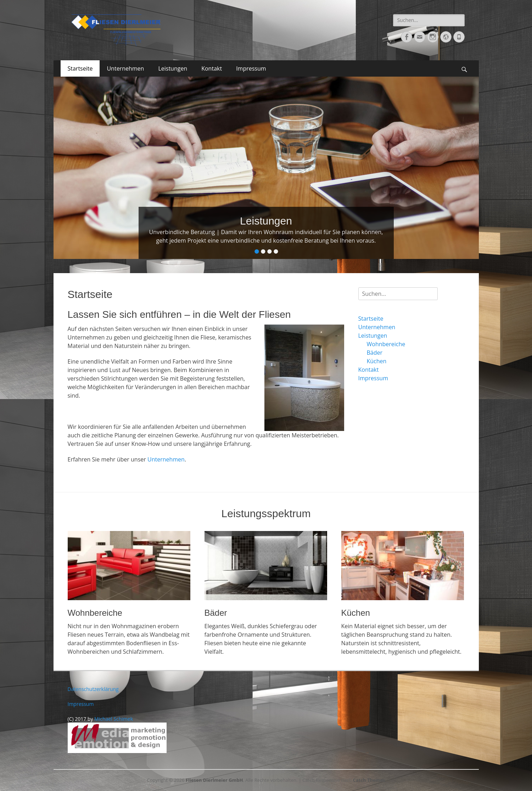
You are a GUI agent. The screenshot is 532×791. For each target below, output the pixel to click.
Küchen (377, 361)
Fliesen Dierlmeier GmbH (214, 780)
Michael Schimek (114, 719)
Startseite (80, 68)
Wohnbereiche (386, 344)
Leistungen (173, 68)
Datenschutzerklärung (93, 689)
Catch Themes (369, 780)
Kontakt (212, 68)
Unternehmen (125, 68)
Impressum (251, 68)
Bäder (375, 353)
